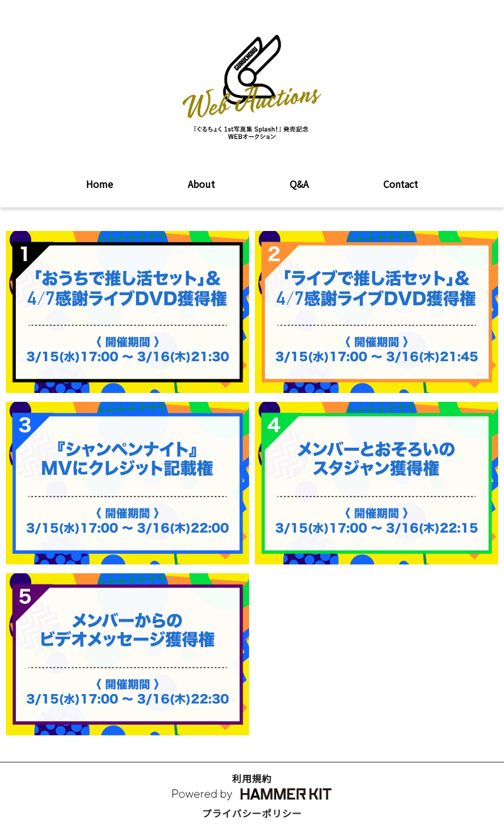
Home (100, 184)
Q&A (299, 184)
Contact (401, 184)
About (201, 184)
